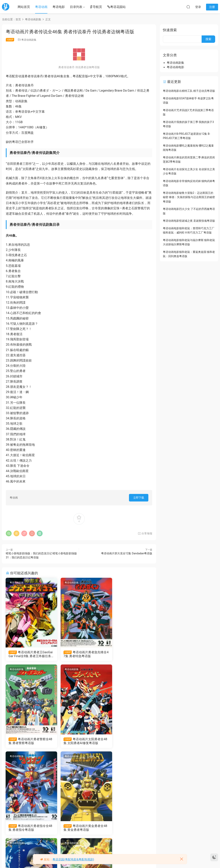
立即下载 (139, 498)
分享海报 (145, 533)
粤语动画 (41, 7)
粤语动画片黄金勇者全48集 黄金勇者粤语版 (129, 741)
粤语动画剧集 (29, 40)
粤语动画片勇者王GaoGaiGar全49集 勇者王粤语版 (129, 829)
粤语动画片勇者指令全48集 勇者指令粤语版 (79, 741)
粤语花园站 (116, 7)
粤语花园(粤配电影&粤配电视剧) (73, 859)
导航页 (96, 7)
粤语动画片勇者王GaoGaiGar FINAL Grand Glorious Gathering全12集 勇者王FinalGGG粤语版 (79, 829)
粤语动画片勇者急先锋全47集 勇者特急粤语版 (79, 654)
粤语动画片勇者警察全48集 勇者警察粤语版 (129, 654)
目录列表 (76, 7)
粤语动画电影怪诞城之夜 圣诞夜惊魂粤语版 (189, 221)
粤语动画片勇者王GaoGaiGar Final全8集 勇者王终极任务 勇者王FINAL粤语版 (28, 654)
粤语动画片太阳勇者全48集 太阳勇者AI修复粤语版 (29, 741)
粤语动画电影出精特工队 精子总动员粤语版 (189, 91)
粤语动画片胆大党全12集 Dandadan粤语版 (127, 553)
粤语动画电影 (17, 757)
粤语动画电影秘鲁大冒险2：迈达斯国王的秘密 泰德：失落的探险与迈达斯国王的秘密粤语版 (189, 197)
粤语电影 (59, 7)
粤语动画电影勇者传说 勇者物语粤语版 (29, 829)
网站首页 (24, 7)
